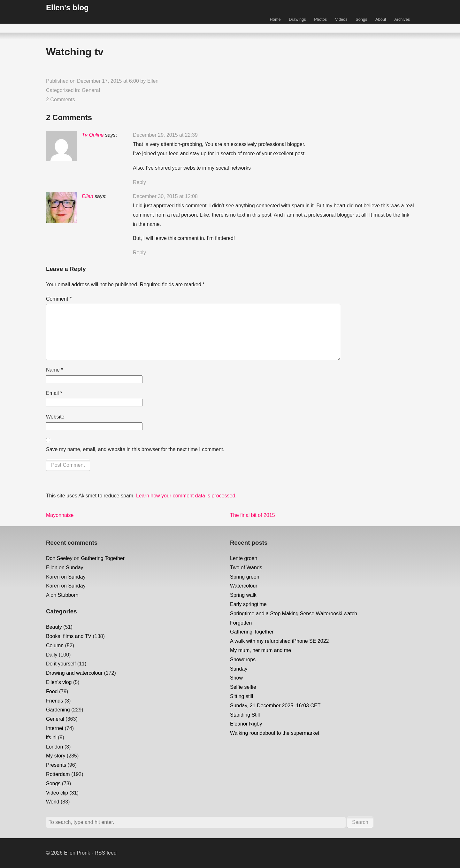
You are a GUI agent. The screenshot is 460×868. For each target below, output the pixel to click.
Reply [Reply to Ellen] (139, 253)
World (53, 802)
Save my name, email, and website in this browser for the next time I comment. (135, 449)
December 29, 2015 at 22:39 (165, 135)
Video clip (57, 793)
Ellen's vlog (59, 682)
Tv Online (93, 135)
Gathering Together (103, 558)
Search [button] (360, 822)
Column (55, 645)
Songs (361, 19)
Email (54, 393)
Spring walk (243, 595)
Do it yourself (61, 664)
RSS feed (105, 853)
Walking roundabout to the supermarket (275, 733)
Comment (59, 299)
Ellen (153, 81)
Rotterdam (58, 774)
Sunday (74, 568)
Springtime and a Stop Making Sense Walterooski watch (294, 614)
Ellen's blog (67, 8)
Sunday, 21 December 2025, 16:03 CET (275, 706)
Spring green (245, 577)
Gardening (58, 710)
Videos (341, 19)
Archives (402, 19)
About (381, 19)
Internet (55, 728)
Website (55, 417)
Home (275, 19)
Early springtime (248, 604)
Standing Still (245, 715)
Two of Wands (246, 568)
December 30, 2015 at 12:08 (165, 196)
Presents (56, 765)
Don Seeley (59, 558)
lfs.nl (51, 737)
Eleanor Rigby (246, 724)
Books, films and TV (69, 636)
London (54, 747)
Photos (320, 19)
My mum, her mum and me (261, 650)
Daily (52, 655)
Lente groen (244, 558)
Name (54, 370)
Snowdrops (243, 660)
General (91, 90)
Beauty (54, 627)
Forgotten (241, 623)
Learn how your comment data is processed (186, 496)
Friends (54, 701)
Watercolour (244, 586)
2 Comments (61, 100)
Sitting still (241, 696)
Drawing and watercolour (74, 673)
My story (56, 756)
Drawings (297, 19)
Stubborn (68, 595)
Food (52, 691)
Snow (236, 678)
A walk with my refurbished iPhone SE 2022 (280, 641)
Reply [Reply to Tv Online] (139, 182)
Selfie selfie (243, 687)
